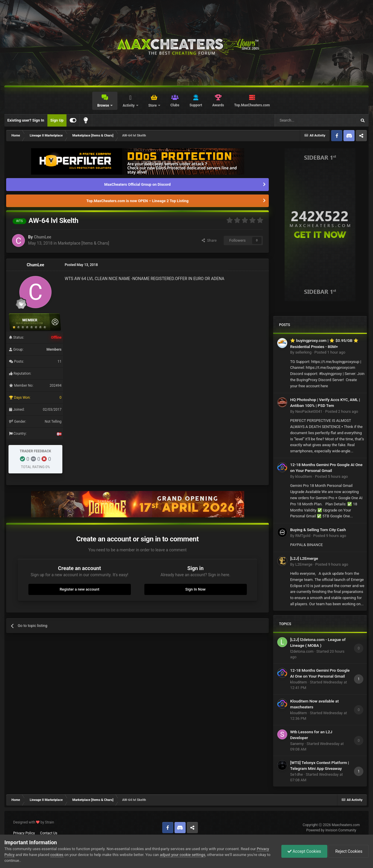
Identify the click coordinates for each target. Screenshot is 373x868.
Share (209, 240)
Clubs (175, 105)
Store (153, 105)
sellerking (303, 352)
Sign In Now (195, 589)
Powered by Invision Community (331, 830)
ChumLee (42, 237)
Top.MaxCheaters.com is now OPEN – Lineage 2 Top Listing (137, 201)
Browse (103, 105)
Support (196, 105)
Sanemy (297, 744)
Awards (218, 105)
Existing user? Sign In (26, 120)
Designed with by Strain (34, 822)
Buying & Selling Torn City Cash (318, 530)
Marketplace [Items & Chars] (83, 243)
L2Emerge (304, 564)
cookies (57, 855)
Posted (330, 352)
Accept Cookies (304, 851)
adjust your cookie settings (183, 855)
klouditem (303, 476)
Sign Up (57, 120)
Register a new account (80, 589)
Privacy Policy (24, 833)
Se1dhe (296, 774)
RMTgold (303, 536)
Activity (129, 105)
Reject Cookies (348, 851)
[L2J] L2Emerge (304, 558)
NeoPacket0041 (309, 411)
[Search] (302, 120)
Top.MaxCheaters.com (252, 105)
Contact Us (49, 833)
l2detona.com (302, 651)
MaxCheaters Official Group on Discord (137, 184)
